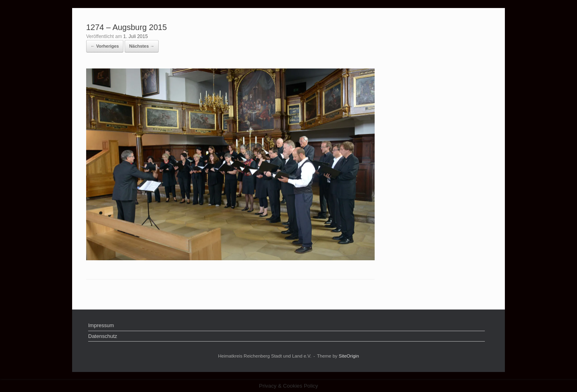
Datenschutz (103, 336)
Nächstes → (142, 46)
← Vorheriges (105, 46)
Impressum (101, 325)
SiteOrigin (349, 356)
